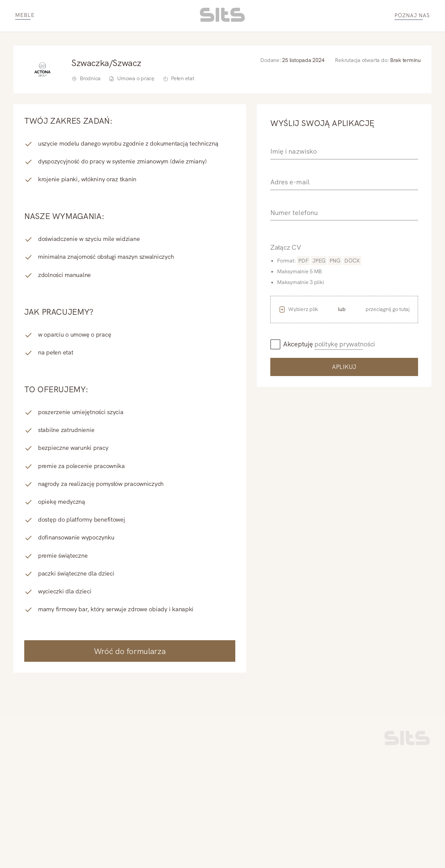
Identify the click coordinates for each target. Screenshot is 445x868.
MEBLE (25, 15)
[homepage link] (222, 20)
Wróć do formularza (130, 651)
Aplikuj (344, 367)
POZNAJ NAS (412, 16)
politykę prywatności (345, 344)
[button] (344, 309)
